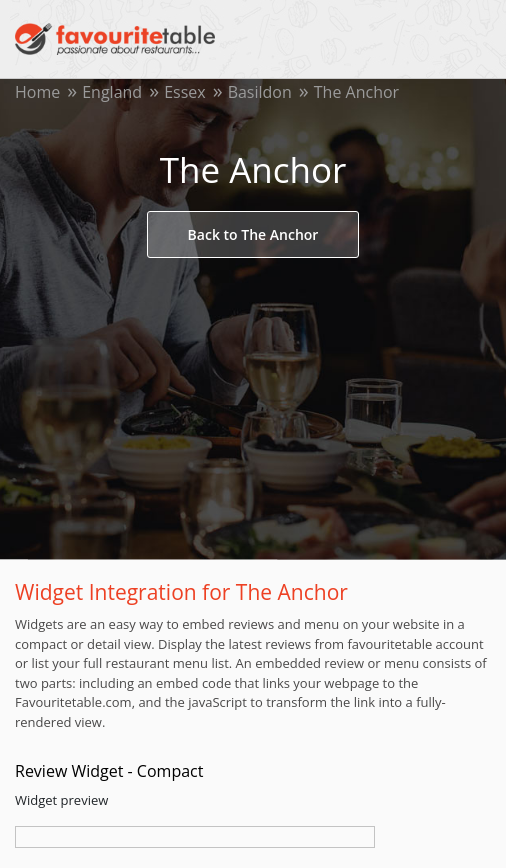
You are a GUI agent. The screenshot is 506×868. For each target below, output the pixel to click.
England (112, 92)
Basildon (260, 92)
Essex (185, 92)
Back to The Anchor (253, 234)
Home (37, 92)
